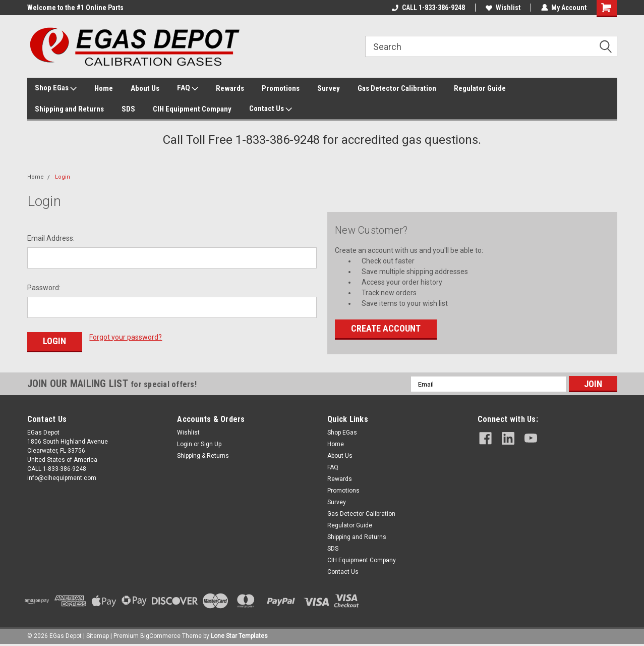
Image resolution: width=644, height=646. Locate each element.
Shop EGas (56, 88)
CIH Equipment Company (192, 109)
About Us (145, 88)
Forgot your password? (126, 337)
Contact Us (271, 109)
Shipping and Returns (69, 109)
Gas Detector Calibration (397, 88)
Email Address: (51, 238)
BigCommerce (160, 636)
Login (63, 177)
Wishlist (503, 8)
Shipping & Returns (203, 456)
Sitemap (98, 636)
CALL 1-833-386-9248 (428, 8)
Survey (329, 88)
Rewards (230, 88)
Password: (44, 288)
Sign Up (211, 444)
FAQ (188, 88)
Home (104, 88)
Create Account (386, 328)
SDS (128, 109)
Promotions (281, 88)
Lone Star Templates (239, 636)
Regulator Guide (480, 88)
